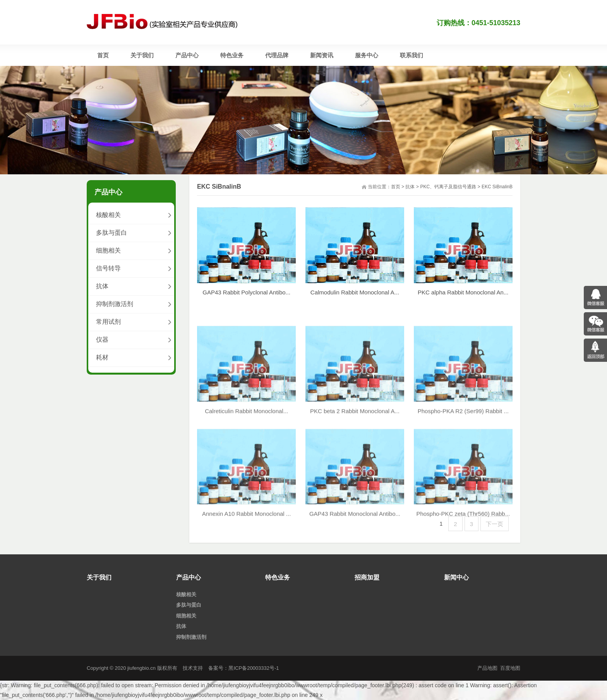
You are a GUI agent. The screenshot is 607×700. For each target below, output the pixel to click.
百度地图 (510, 668)
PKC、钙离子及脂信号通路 (448, 187)
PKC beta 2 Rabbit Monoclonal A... (355, 480)
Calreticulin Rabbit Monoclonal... (246, 480)
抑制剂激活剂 (115, 304)
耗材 (102, 357)
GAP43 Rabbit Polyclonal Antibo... (246, 298)
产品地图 (487, 668)
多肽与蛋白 (111, 233)
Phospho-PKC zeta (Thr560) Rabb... (463, 582)
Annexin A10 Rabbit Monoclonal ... (246, 582)
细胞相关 (108, 250)
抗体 (410, 187)
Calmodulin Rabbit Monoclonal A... (355, 298)
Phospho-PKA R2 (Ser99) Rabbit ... (463, 480)
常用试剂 (108, 322)
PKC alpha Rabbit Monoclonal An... (463, 298)
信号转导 (108, 268)
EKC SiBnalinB (497, 187)
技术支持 (193, 668)
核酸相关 (108, 215)
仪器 (102, 340)
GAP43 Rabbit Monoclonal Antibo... (355, 582)
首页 (396, 187)
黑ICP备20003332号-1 (254, 668)
